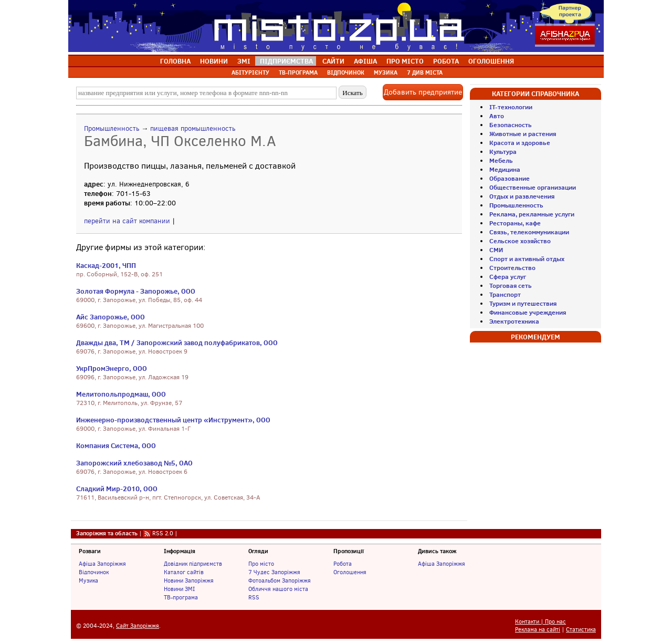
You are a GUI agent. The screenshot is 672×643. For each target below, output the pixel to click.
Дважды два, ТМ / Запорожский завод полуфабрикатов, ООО (177, 343)
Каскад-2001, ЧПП (106, 265)
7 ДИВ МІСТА (425, 72)
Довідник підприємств (193, 564)
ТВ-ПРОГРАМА (298, 72)
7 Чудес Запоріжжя (274, 572)
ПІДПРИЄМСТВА (286, 61)
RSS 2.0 (163, 533)
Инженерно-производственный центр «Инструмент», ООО (173, 420)
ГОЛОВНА (175, 61)
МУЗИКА (386, 72)
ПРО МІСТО (405, 61)
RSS (254, 597)
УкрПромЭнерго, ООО (112, 368)
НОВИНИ (214, 61)
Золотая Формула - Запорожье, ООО (136, 291)
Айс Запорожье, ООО (111, 317)
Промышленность (112, 128)
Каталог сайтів (184, 572)
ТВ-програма (181, 597)
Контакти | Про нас (540, 622)
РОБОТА (446, 61)
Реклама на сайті (538, 630)
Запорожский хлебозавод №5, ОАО (135, 463)
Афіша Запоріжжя (102, 564)
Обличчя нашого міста (278, 589)
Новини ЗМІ (179, 589)
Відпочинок (94, 572)
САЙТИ (333, 61)
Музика (88, 580)
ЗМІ (244, 61)
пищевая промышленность (193, 128)
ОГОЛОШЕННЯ (491, 61)
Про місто (261, 564)
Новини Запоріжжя (189, 580)
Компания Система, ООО (116, 445)
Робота (343, 564)
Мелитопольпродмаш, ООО (121, 394)
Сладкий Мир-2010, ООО (117, 489)
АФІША (365, 61)
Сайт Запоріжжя (138, 626)
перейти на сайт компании (127, 221)
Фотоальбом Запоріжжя (280, 580)
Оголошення (350, 572)
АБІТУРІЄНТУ (250, 72)
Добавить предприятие (423, 92)
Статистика (581, 630)
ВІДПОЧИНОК (346, 72)
